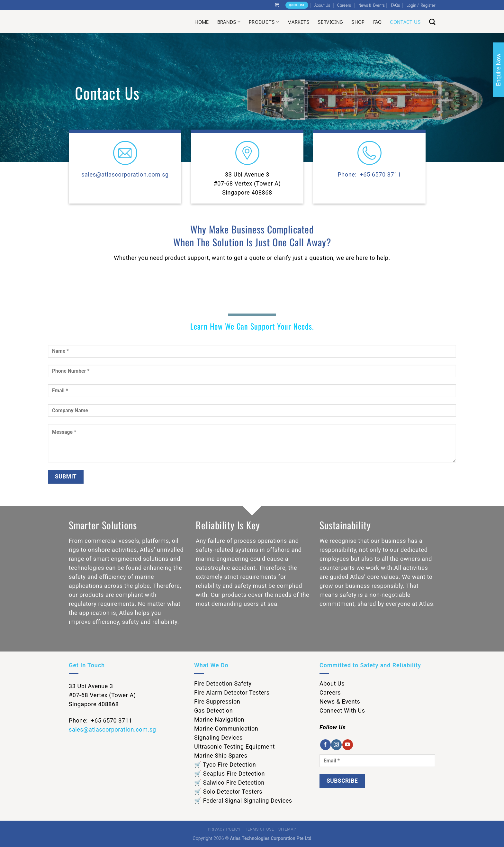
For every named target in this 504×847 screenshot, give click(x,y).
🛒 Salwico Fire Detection (229, 783)
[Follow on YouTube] (348, 745)
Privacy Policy (224, 829)
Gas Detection (213, 710)
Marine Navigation (219, 719)
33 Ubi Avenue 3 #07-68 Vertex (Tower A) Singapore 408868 (247, 183)
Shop (358, 22)
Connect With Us (342, 710)
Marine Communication (226, 729)
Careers (344, 5)
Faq (378, 22)
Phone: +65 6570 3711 (369, 174)
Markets (298, 22)
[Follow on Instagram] (336, 745)
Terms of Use (259, 829)
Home (202, 22)
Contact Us (405, 22)
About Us (322, 5)
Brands (229, 22)
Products (264, 22)
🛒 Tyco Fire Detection (225, 765)
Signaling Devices (218, 738)
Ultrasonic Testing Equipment (234, 747)
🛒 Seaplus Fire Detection (230, 774)
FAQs (396, 5)
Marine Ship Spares (221, 756)
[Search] (432, 22)
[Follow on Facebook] (325, 745)
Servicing (330, 22)
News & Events (372, 5)
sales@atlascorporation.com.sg (125, 174)
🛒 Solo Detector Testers (228, 792)
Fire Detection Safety (223, 683)
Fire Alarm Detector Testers (232, 692)
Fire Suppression (217, 701)
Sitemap (287, 829)
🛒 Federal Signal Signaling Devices (243, 801)
